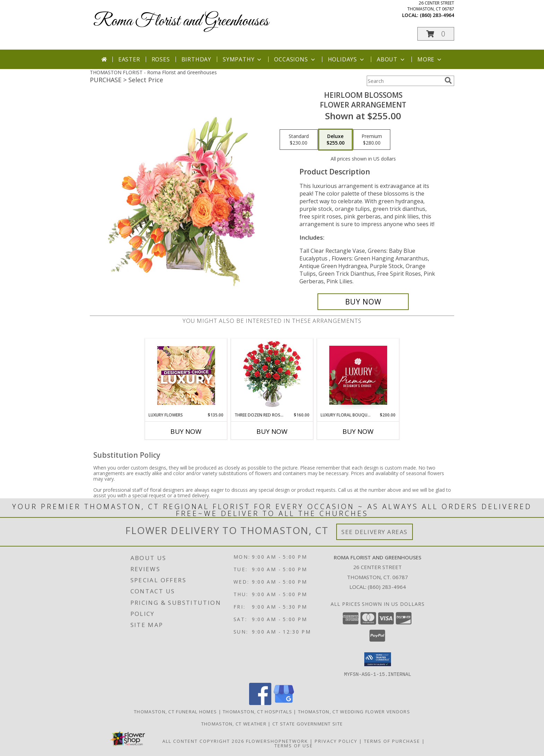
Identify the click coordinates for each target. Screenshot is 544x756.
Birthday (196, 59)
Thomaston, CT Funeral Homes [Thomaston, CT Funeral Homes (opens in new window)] (175, 711)
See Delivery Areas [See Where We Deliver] (375, 532)
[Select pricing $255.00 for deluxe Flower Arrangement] (335, 140)
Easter (129, 59)
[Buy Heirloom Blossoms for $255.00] (363, 302)
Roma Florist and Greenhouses (181, 21)
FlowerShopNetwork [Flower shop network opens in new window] (277, 741)
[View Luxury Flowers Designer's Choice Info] (186, 375)
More (430, 59)
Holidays (347, 59)
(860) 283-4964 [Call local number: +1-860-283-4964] (437, 15)
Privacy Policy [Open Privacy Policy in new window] (336, 741)
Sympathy (243, 59)
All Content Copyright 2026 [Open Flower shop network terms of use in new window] (203, 741)
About (391, 59)
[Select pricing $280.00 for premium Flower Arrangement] (372, 140)
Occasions (295, 59)
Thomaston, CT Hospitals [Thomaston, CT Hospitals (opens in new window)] (257, 711)
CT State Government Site (308, 723)
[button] (436, 34)
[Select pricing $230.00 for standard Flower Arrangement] (299, 140)
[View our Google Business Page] (284, 703)
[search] (448, 80)
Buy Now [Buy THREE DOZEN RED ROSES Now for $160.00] (272, 431)
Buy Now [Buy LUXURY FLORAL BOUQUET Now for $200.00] (358, 431)
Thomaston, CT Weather (234, 723)
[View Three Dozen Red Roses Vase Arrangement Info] (272, 375)
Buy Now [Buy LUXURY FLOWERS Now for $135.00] (186, 431)
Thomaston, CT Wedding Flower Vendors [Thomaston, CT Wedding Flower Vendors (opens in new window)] (354, 711)
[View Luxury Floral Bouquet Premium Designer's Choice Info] (358, 375)
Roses (161, 59)
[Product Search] (404, 81)
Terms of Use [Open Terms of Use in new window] (294, 745)
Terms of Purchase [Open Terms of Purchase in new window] (392, 741)
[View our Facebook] (260, 703)
